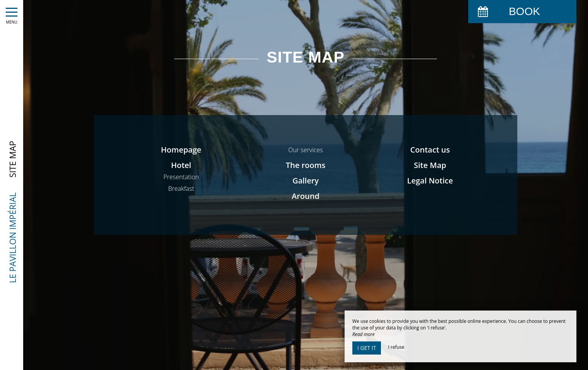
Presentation (181, 177)
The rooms (306, 165)
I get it (367, 348)
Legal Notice (430, 181)
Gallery (306, 181)
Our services (305, 150)
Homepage (181, 150)
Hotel (181, 165)
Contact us (430, 150)
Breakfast (181, 188)
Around (306, 196)
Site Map (430, 165)
